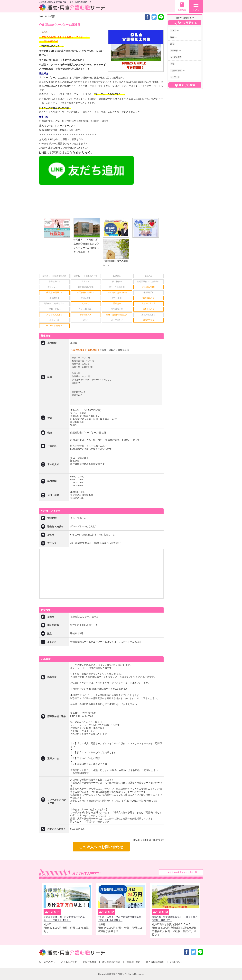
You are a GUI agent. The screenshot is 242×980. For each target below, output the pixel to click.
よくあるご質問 (69, 962)
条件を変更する (185, 23)
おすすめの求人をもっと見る (180, 872)
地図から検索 (185, 85)
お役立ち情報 (90, 962)
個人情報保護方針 (155, 962)
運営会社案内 (133, 962)
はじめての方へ (47, 962)
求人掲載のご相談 (112, 962)
